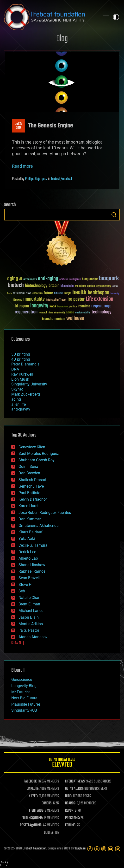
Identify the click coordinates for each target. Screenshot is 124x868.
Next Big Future (24, 698)
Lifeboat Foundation (34, 849)
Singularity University (29, 384)
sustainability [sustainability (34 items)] (83, 313)
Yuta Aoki (27, 539)
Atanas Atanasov (33, 637)
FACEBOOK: (31, 782)
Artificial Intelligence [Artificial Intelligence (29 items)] (70, 280)
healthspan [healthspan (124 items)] (99, 293)
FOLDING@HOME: (32, 818)
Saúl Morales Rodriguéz (39, 454)
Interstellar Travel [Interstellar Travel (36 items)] (56, 300)
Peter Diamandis (25, 364)
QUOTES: (49, 833)
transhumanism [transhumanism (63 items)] (54, 319)
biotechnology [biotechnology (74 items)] (36, 286)
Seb (22, 591)
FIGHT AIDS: (37, 811)
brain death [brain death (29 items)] (80, 286)
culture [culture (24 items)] (115, 286)
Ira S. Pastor (29, 630)
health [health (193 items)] (79, 293)
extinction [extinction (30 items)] (37, 294)
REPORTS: (71, 811)
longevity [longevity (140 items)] (39, 306)
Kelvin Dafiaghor (33, 499)
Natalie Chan (29, 598)
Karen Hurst (28, 506)
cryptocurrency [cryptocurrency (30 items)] (104, 286)
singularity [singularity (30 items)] (59, 313)
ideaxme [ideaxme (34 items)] (18, 300)
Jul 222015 (19, 126)
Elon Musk (20, 379)
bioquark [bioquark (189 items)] (109, 279)
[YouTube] (111, 849)
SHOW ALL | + (19, 643)
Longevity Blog (24, 686)
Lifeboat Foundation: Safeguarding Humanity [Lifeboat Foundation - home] (50, 17)
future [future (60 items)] (48, 293)
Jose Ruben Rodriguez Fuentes (45, 513)
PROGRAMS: (72, 818)
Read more (22, 166)
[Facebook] (90, 849)
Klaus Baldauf (31, 532)
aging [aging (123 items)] (13, 279)
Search (114, 215)
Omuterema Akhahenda (39, 526)
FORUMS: (71, 825)
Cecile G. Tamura (33, 545)
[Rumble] (118, 849)
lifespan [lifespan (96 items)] (22, 306)
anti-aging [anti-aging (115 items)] (48, 279)
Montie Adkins (31, 624)
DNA (15, 369)
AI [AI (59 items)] (21, 279)
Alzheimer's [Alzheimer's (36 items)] (30, 280)
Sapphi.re (80, 849)
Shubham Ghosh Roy (37, 460)
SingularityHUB (24, 710)
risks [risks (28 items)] (51, 313)
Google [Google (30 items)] (68, 294)
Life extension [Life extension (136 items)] (99, 299)
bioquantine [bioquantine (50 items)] (90, 279)
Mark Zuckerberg (26, 394)
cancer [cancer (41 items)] (91, 286)
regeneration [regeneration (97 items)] (26, 312)
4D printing (21, 359)
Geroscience (22, 679)
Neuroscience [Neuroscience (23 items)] (63, 307)
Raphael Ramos (32, 571)
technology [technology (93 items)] (102, 312)
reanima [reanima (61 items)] (84, 306)
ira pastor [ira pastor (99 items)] (76, 299)
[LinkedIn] (104, 849)
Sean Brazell (29, 578)
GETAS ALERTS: (74, 789)
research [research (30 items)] (43, 313)
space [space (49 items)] (70, 312)
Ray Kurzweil (22, 374)
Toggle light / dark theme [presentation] (116, 17)
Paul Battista (29, 493)
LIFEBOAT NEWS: (75, 782)
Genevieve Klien (32, 447)
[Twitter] (97, 849)
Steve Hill (26, 585)
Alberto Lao (28, 558)
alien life (19, 404)
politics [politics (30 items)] (73, 307)
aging (16, 399)
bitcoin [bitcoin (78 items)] (54, 286)
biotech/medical (62, 179)
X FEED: (33, 796)
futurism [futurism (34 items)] (59, 294)
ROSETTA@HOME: (31, 825)
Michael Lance (31, 611)
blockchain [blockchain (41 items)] (67, 286)
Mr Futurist (21, 692)
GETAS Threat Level (62, 763)
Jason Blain (29, 617)
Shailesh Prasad (32, 480)
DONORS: (47, 803)
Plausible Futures (26, 704)
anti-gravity (21, 409)
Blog (62, 39)
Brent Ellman (29, 604)
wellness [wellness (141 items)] (75, 318)
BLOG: (69, 796)
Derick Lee (27, 552)
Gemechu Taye (31, 486)
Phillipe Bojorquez (36, 179)
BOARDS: (71, 803)
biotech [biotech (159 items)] (16, 285)
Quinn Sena (28, 467)
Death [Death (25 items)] (9, 294)
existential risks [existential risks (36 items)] (22, 294)
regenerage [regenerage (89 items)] (101, 306)
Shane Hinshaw (32, 565)
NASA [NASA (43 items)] (53, 307)
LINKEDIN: (33, 789)
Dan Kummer (30, 519)
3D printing (21, 354)
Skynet (17, 389)
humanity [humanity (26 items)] (115, 294)
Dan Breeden (29, 473)
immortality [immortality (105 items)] (34, 299)
